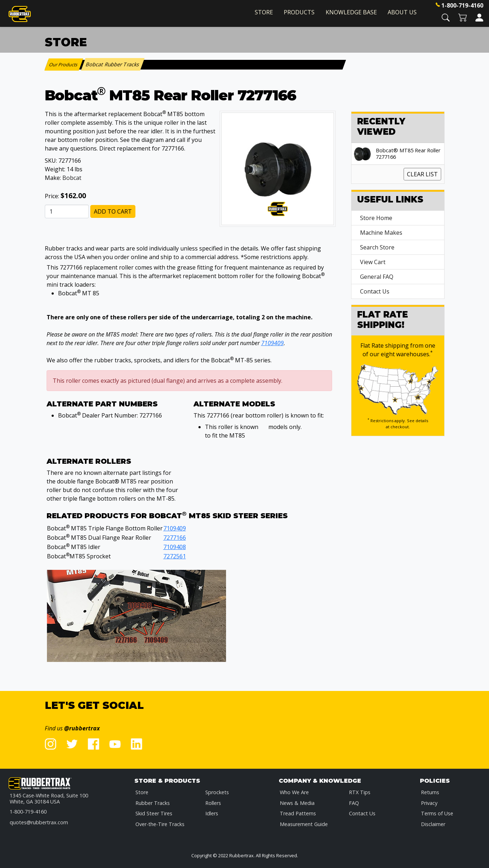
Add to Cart (113, 211)
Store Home (376, 218)
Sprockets (217, 792)
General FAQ (377, 277)
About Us (402, 12)
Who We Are (294, 792)
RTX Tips (360, 792)
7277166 (175, 538)
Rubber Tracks (153, 803)
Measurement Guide (304, 824)
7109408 (175, 547)
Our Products (64, 65)
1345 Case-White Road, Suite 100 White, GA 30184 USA (49, 799)
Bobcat (72, 178)
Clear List (422, 174)
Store (264, 12)
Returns (430, 792)
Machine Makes (381, 233)
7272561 (175, 556)
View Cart (373, 262)
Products (299, 12)
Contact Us (375, 291)
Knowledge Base (351, 12)
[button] (446, 17)
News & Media (297, 803)
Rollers (213, 803)
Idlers (212, 813)
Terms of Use (437, 813)
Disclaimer (433, 824)
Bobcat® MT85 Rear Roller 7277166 (408, 154)
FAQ (354, 803)
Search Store (377, 247)
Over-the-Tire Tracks (160, 824)
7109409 (272, 343)
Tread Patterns (298, 813)
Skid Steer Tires (154, 813)
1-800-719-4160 (462, 5)
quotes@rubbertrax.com (39, 822)
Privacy (429, 803)
